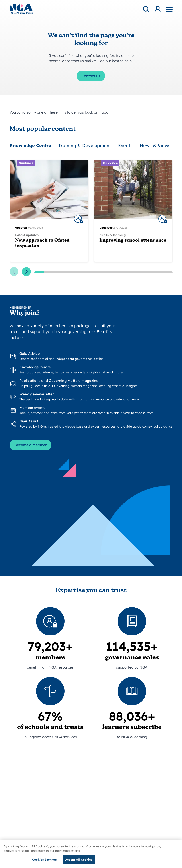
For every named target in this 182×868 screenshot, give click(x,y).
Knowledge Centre (30, 145)
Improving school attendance (133, 241)
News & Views (155, 145)
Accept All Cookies (79, 861)
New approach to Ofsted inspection (42, 243)
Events (125, 145)
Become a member (30, 445)
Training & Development (85, 145)
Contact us (91, 76)
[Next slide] (26, 272)
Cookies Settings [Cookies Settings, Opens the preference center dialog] (44, 861)
